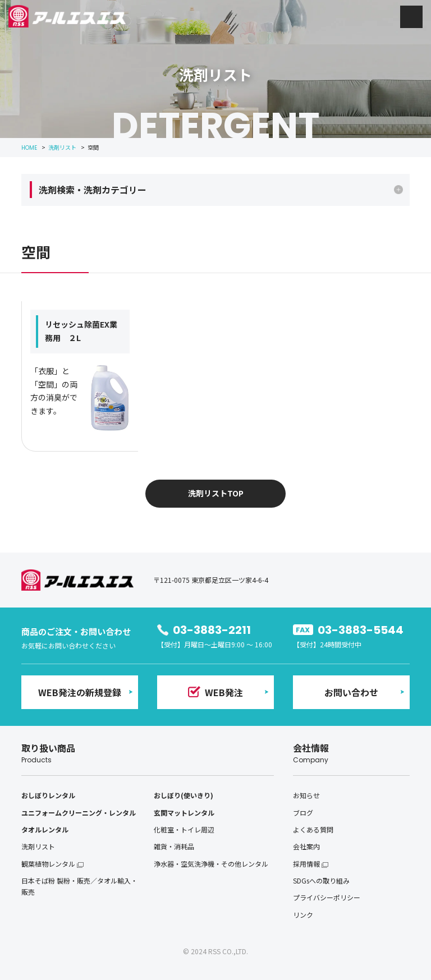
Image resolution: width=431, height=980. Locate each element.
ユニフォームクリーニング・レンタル (79, 813)
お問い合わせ (351, 692)
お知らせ (306, 795)
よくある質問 (313, 829)
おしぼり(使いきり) (184, 795)
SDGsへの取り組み (321, 880)
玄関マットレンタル (184, 813)
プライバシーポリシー (327, 897)
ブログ (303, 813)
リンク (303, 915)
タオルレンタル (45, 829)
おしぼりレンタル (48, 795)
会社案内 (306, 846)
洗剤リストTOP (216, 493)
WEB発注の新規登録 (80, 692)
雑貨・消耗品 (174, 846)
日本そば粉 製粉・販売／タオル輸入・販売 (79, 886)
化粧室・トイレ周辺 (184, 829)
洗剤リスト (38, 846)
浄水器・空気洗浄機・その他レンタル (211, 864)
